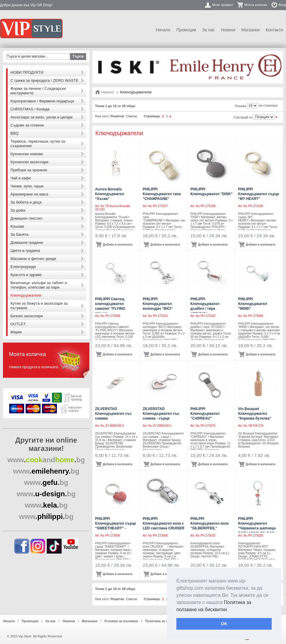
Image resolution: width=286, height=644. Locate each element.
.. (46, 460)
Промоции (186, 30)
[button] (230, 610)
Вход (282, 5)
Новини (228, 30)
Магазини (251, 30)
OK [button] (224, 624)
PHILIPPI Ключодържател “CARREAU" (205, 414)
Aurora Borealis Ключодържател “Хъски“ (110, 194)
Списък (131, 116)
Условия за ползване (121, 621)
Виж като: (102, 116)
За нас (209, 30)
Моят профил (222, 5)
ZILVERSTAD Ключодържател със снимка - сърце (161, 414)
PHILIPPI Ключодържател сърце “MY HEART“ (259, 194)
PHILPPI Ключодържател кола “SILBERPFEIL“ (209, 523)
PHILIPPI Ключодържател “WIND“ (253, 304)
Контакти (274, 30)
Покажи (241, 106)
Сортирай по (243, 117)
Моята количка (256, 5)
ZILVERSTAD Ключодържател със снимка (113, 414)
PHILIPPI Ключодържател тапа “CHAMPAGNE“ (162, 194)
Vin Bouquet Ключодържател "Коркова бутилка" (255, 414)
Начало (163, 30)
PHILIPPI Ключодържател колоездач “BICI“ (158, 304)
